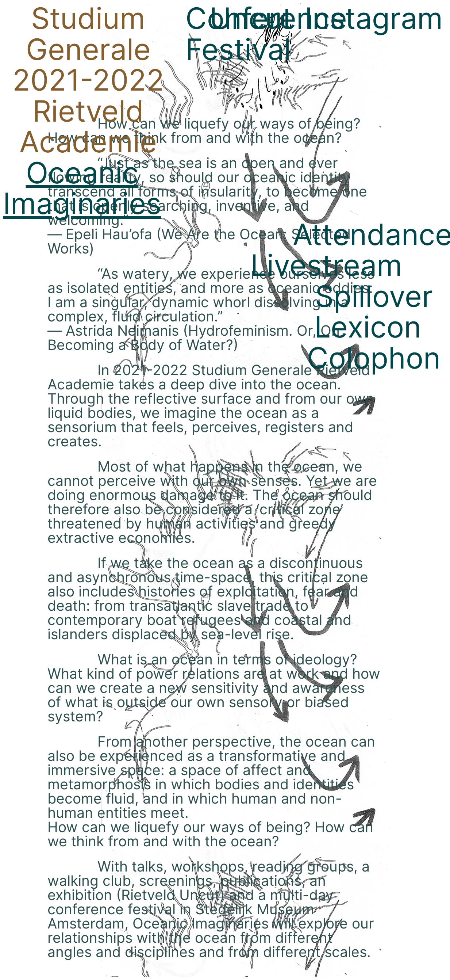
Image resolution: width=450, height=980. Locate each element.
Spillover (374, 296)
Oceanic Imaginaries (82, 188)
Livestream (326, 265)
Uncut (251, 18)
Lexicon (368, 327)
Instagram (374, 18)
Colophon (374, 358)
